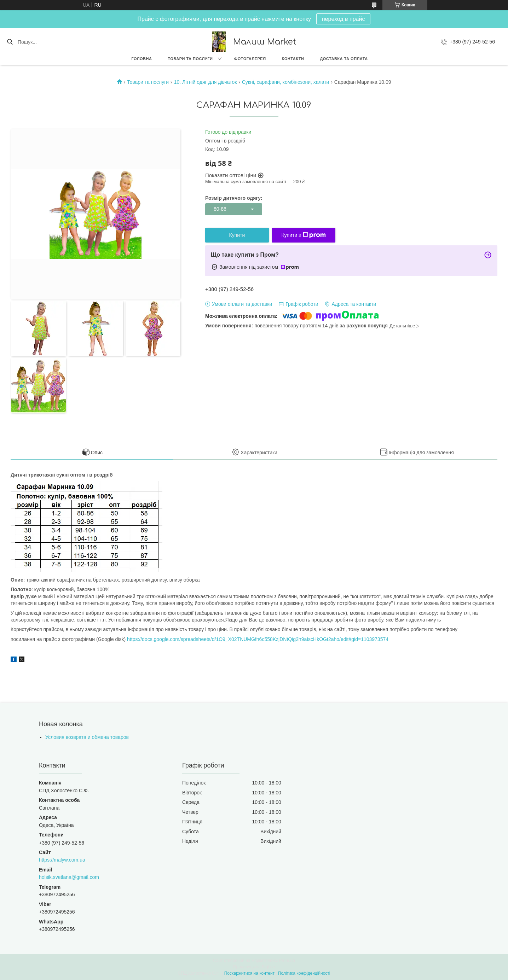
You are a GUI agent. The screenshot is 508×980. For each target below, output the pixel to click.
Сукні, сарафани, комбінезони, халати (286, 82)
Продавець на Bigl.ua (254, 967)
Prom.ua (287, 961)
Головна (142, 59)
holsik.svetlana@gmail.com (69, 877)
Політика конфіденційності (304, 973)
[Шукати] (10, 42)
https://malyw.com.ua (62, 860)
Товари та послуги (190, 59)
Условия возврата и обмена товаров (87, 737)
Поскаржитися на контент (249, 973)
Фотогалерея (250, 59)
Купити (237, 235)
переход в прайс (344, 19)
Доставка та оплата (344, 59)
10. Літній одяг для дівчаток (206, 82)
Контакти (293, 59)
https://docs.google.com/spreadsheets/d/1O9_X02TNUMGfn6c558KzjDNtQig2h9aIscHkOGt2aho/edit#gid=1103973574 (258, 639)
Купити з (303, 235)
